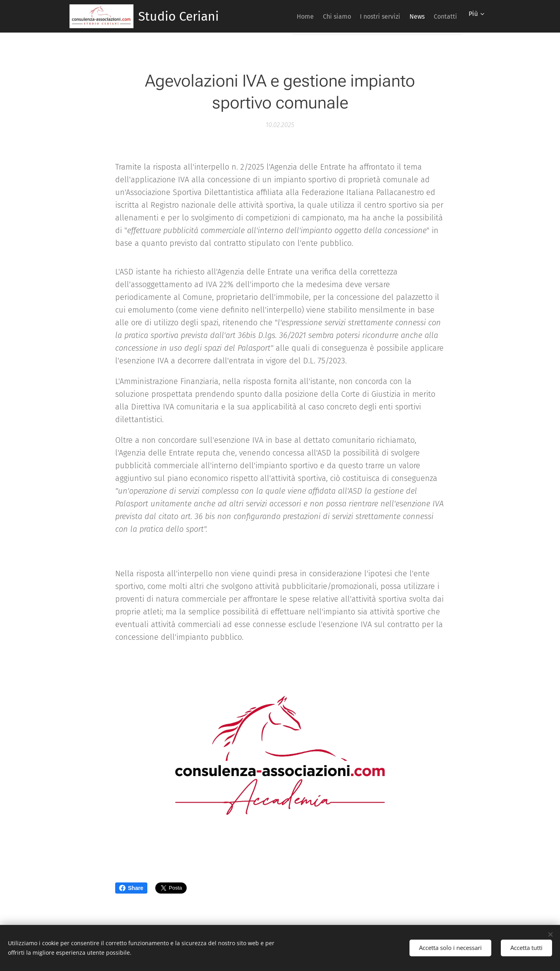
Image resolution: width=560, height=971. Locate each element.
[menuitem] (281, 16)
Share (131, 888)
